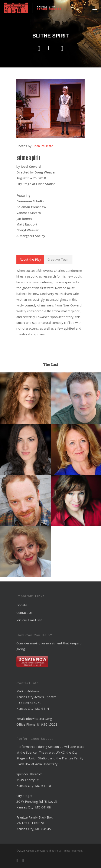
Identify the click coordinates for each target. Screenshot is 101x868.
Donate (22, 605)
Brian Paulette (43, 146)
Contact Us (25, 613)
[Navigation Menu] (95, 8)
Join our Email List (29, 620)
